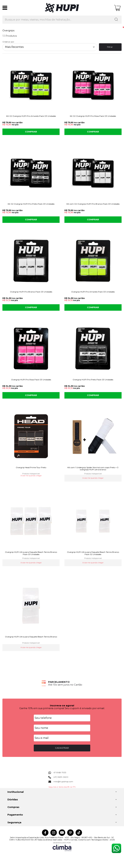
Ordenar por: (8, 42)
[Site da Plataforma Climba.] (62, 846)
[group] (62, 683)
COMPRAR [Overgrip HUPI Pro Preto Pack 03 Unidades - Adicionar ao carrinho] (93, 395)
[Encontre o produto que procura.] (116, 20)
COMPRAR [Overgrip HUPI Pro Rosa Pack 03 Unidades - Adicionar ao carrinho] (31, 395)
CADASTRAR (62, 748)
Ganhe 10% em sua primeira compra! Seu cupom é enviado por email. (62, 708)
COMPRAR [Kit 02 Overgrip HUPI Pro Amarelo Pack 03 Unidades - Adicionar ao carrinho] (31, 132)
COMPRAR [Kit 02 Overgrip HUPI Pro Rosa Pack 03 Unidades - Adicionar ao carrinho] (93, 132)
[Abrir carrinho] (117, 8)
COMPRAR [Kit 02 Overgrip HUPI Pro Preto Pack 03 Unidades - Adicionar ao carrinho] (31, 219)
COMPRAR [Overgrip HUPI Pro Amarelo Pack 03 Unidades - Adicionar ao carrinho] (93, 307)
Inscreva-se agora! (62, 705)
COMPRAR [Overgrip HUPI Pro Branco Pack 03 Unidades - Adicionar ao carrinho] (31, 307)
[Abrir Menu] (5, 8)
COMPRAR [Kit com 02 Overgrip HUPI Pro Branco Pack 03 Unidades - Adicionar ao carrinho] (93, 219)
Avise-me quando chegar (31, 476)
